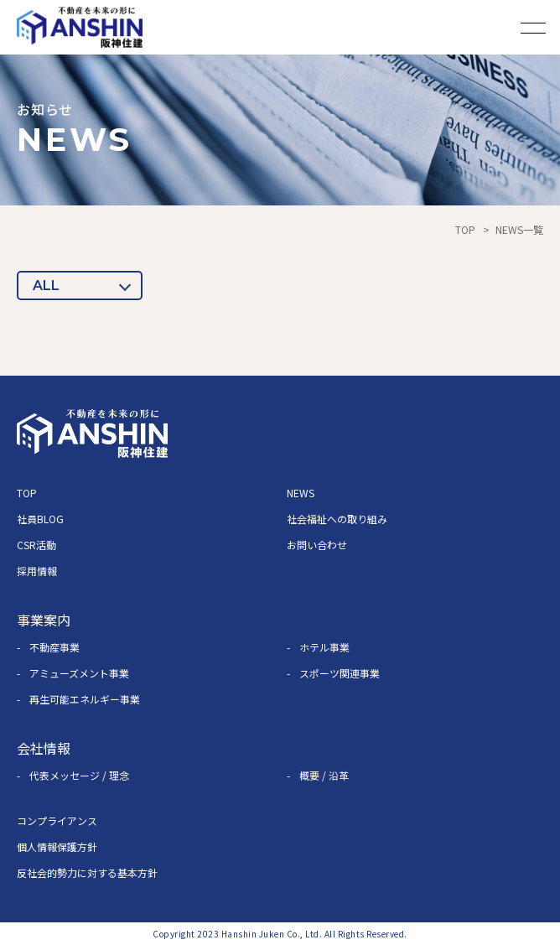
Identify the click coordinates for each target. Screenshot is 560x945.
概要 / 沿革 (324, 775)
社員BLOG (40, 519)
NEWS (301, 493)
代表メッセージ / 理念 (79, 775)
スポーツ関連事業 (340, 673)
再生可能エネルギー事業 (85, 699)
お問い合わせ (317, 545)
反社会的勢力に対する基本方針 (87, 872)
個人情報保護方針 (57, 846)
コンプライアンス (57, 820)
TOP (465, 229)
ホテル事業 (324, 647)
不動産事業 (54, 647)
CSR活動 (36, 545)
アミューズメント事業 (79, 673)
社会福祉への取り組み (337, 519)
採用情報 (37, 571)
